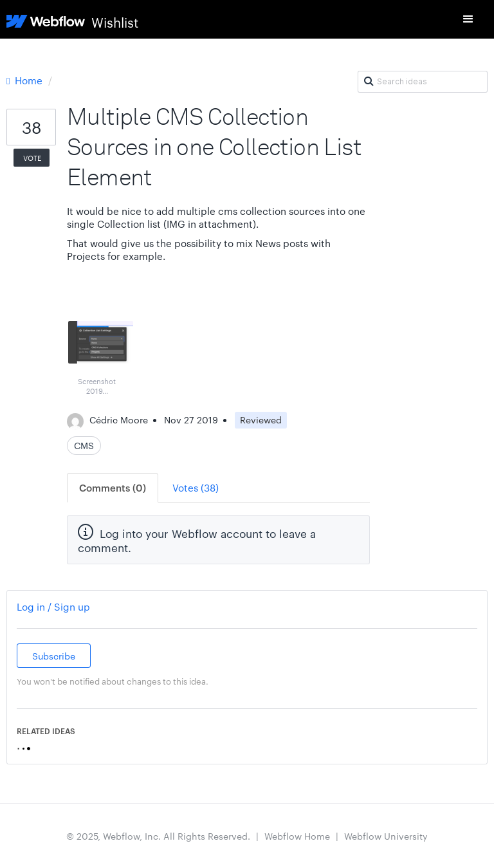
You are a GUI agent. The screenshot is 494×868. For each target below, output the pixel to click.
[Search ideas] (423, 82)
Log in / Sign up (53, 606)
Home (26, 80)
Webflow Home (297, 836)
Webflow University (386, 836)
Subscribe (54, 656)
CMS (84, 445)
